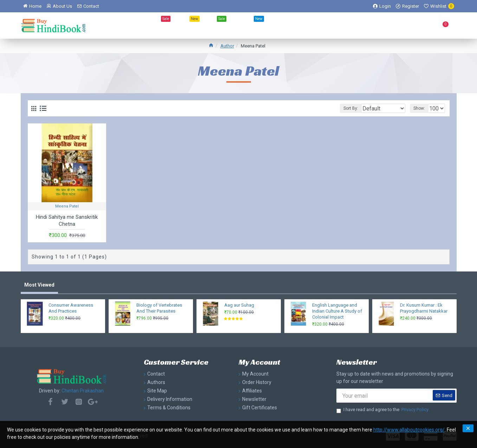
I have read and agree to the (383, 410)
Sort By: (341, 108)
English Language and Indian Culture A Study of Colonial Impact (337, 311)
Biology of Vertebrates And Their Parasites (159, 308)
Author (227, 46)
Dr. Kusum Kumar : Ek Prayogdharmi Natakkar (424, 308)
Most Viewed (39, 285)
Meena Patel (67, 206)
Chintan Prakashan (83, 391)
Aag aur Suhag (239, 305)
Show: (415, 108)
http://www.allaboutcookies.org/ (409, 430)
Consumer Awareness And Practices (71, 308)
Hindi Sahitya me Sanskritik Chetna (67, 220)
